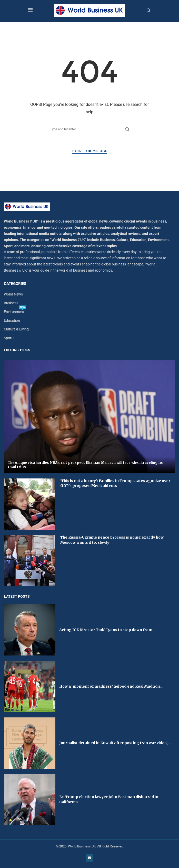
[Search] (148, 11)
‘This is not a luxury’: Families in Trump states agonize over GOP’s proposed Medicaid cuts (115, 483)
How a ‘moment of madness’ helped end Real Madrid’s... (111, 686)
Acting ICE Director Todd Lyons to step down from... (107, 630)
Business (11, 303)
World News (13, 294)
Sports (9, 338)
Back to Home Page (90, 151)
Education (12, 320)
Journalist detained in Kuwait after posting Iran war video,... (115, 743)
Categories (15, 284)
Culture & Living (16, 329)
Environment (14, 312)
